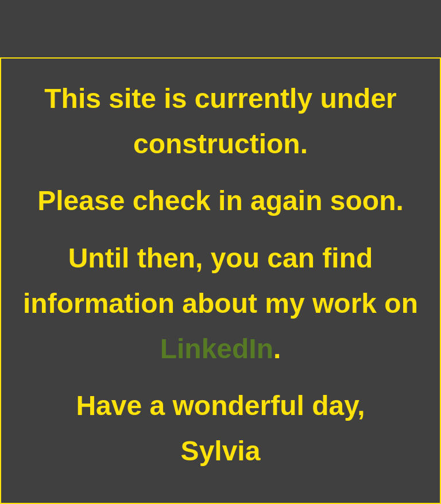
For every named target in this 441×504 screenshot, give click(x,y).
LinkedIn (217, 349)
